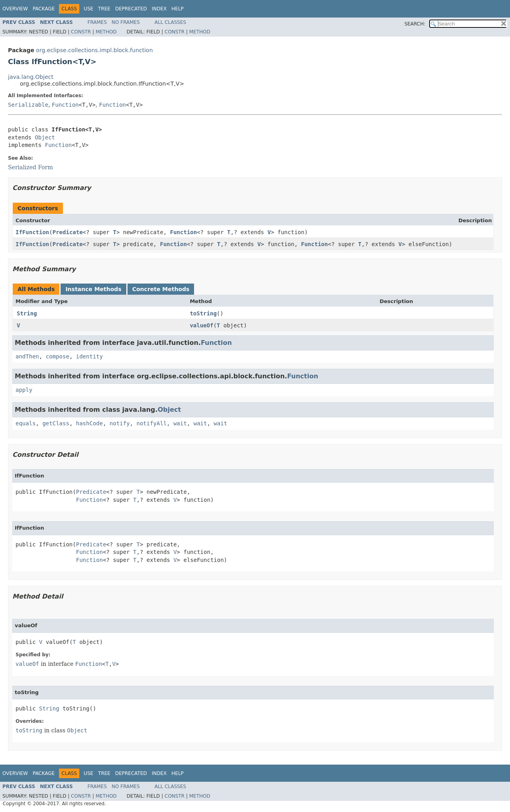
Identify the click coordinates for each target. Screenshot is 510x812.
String (27, 313)
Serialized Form (30, 167)
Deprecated (131, 9)
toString (203, 313)
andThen (27, 356)
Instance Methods (93, 289)
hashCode (89, 423)
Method (106, 32)
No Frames (126, 22)
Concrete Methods (161, 289)
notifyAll (151, 423)
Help (178, 9)
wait (180, 423)
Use (88, 9)
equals (26, 423)
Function (65, 105)
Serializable (28, 105)
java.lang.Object (31, 77)
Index (159, 9)
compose (58, 356)
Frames (97, 22)
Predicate (68, 232)
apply (24, 390)
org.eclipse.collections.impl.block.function (94, 50)
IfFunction (32, 232)
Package (44, 9)
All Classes (170, 22)
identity (89, 356)
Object (45, 137)
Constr (81, 32)
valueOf (201, 325)
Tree (104, 9)
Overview (15, 9)
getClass (56, 423)
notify (120, 423)
